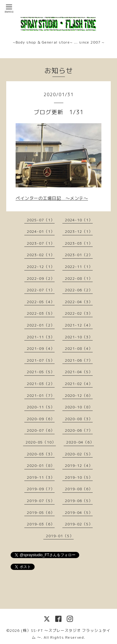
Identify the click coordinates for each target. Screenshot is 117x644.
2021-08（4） (79, 348)
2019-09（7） (41, 489)
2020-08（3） (79, 419)
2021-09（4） (41, 348)
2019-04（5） (79, 512)
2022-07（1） (41, 290)
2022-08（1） (79, 278)
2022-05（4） (41, 302)
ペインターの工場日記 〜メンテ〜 (52, 198)
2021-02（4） (79, 384)
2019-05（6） (41, 512)
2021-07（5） (41, 360)
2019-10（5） (79, 477)
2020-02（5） (79, 454)
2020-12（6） (79, 395)
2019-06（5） (79, 501)
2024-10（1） (79, 220)
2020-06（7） (79, 430)
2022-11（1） (79, 267)
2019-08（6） (79, 489)
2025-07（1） (41, 220)
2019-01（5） (60, 536)
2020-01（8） (41, 465)
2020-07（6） (41, 430)
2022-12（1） (41, 267)
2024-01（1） (41, 231)
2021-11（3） (41, 337)
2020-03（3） (41, 454)
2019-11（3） (41, 477)
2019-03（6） (41, 524)
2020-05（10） (41, 442)
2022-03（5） (41, 313)
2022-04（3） (79, 302)
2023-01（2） (79, 255)
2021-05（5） (41, 372)
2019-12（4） (79, 465)
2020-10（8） (79, 407)
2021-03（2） (41, 384)
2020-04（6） (80, 442)
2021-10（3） (79, 337)
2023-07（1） (41, 243)
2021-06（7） (79, 360)
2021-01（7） (41, 395)
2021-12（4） (79, 325)
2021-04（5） (79, 372)
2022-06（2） (79, 290)
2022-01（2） (41, 325)
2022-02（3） (79, 313)
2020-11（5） (41, 407)
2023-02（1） (41, 255)
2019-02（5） (79, 524)
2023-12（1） (79, 231)
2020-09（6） (41, 419)
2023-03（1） (79, 243)
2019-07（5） (41, 501)
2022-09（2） (41, 278)
